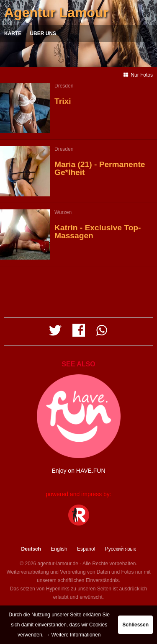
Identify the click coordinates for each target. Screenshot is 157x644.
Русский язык (121, 549)
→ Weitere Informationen (73, 635)
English (59, 549)
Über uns (43, 33)
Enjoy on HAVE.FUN (78, 471)
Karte (13, 33)
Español (86, 549)
